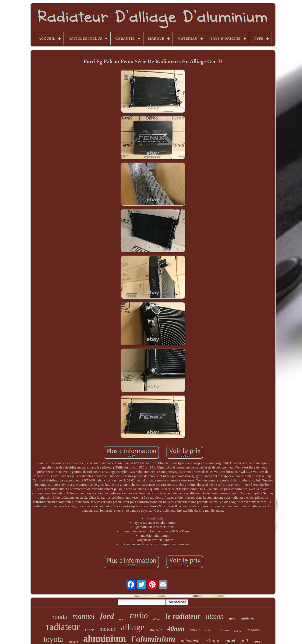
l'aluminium (153, 639)
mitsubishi (191, 641)
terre (89, 630)
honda (59, 617)
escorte (73, 642)
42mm (157, 619)
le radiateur (183, 616)
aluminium (105, 638)
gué (232, 618)
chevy (238, 631)
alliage (133, 627)
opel (122, 619)
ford (107, 616)
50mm (224, 630)
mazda (156, 630)
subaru (210, 630)
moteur (107, 629)
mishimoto (248, 618)
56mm (213, 640)
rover (258, 641)
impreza (253, 630)
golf (244, 641)
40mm (176, 628)
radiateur (63, 627)
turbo (139, 616)
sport (230, 641)
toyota (53, 639)
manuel (83, 616)
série (195, 629)
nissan (215, 616)
